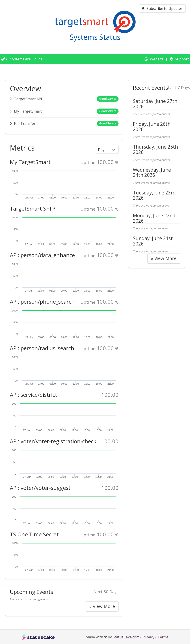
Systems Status (95, 37)
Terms (163, 637)
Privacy (148, 637)
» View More (102, 606)
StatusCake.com (126, 637)
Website (157, 59)
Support (182, 59)
